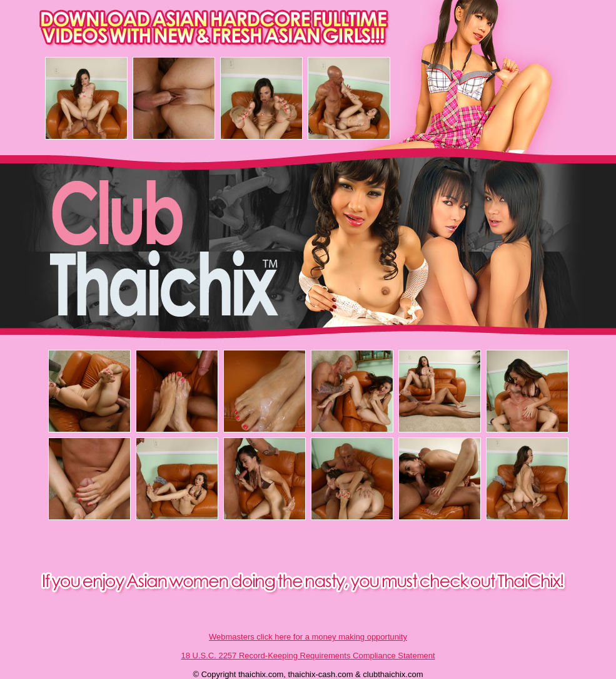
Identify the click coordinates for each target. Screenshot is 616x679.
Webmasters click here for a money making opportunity (308, 637)
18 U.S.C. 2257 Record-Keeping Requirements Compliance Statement (308, 656)
